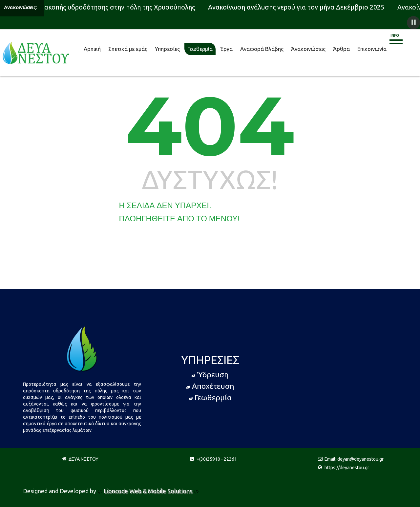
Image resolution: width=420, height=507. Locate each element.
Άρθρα (341, 49)
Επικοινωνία (372, 49)
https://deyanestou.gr (347, 468)
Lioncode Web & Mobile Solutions (149, 491)
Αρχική (92, 49)
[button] (413, 23)
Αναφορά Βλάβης (262, 49)
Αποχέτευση (210, 386)
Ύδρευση (210, 375)
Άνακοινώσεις (308, 49)
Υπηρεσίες (167, 49)
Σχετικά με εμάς (128, 49)
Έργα (226, 49)
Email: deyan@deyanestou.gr (354, 459)
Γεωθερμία (200, 49)
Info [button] (395, 35)
